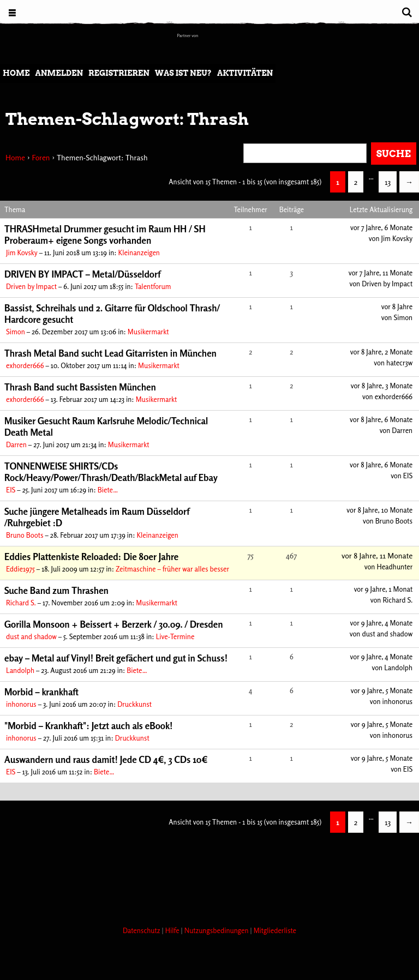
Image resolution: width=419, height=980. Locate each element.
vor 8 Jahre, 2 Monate (381, 352)
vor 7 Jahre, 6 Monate (381, 227)
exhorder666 (25, 365)
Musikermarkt (148, 332)
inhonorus (21, 704)
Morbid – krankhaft (41, 692)
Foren (41, 157)
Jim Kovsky (22, 252)
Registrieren (119, 73)
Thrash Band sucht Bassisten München (80, 387)
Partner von (188, 35)
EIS (11, 490)
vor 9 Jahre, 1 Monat (384, 589)
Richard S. (21, 603)
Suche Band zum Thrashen (56, 590)
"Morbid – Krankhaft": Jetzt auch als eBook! (88, 726)
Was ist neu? (183, 73)
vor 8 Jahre (397, 306)
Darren (16, 444)
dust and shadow (31, 636)
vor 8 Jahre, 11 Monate (377, 555)
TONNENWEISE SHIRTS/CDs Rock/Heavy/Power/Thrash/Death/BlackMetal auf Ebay (111, 472)
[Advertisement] (199, 876)
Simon (16, 332)
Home (16, 73)
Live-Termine (175, 636)
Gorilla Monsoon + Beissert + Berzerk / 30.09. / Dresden (114, 624)
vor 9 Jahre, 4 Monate (382, 623)
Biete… (108, 490)
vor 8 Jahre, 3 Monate (382, 386)
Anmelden (59, 73)
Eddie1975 (20, 569)
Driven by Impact (31, 286)
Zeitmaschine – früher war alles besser (172, 569)
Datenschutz (142, 930)
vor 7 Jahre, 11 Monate (381, 273)
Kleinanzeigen (139, 252)
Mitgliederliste (275, 930)
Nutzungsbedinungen (217, 930)
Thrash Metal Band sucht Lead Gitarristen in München (110, 353)
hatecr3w (399, 363)
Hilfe (173, 930)
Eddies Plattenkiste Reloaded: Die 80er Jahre (91, 557)
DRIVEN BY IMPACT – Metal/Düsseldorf (82, 274)
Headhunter (394, 567)
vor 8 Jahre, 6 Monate (381, 419)
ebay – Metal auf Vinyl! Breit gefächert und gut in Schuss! (116, 658)
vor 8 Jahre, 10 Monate (379, 510)
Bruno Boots (25, 535)
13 (388, 182)
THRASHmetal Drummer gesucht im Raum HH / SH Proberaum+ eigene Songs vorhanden (105, 235)
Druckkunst (134, 704)
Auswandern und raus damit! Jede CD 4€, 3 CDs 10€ (106, 759)
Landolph (20, 670)
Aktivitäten (245, 73)
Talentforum (153, 286)
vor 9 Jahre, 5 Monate (382, 690)
